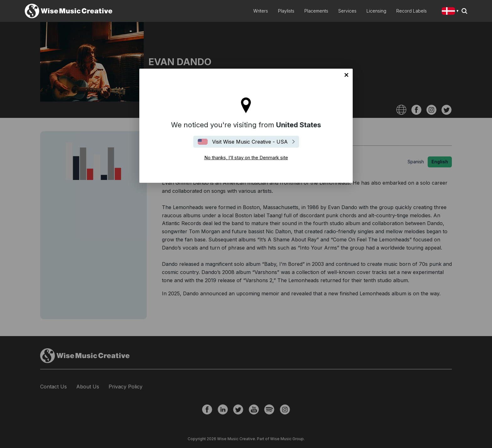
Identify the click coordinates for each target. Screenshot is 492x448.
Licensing (376, 11)
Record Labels (412, 11)
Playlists (286, 11)
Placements (316, 11)
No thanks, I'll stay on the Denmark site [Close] (346, 75)
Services (347, 11)
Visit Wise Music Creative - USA (250, 142)
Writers (261, 11)
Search (464, 11)
